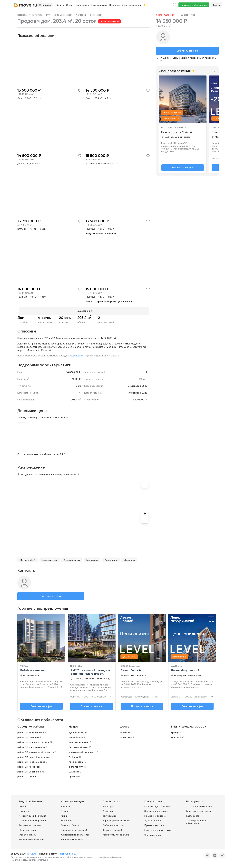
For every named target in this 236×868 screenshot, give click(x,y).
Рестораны (111, 558)
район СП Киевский (63, 15)
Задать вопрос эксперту (157, 810)
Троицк (175, 731)
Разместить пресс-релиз (116, 833)
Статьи (65, 810)
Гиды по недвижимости (199, 810)
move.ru (32, 852)
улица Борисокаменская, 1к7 (101, 234)
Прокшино (74, 775)
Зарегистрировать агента (116, 819)
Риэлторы (108, 805)
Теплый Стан (76, 736)
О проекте (25, 805)
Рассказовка (76, 761)
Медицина (92, 558)
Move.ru (106, 856)
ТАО (48, 15)
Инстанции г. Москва (72, 838)
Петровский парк (78, 746)
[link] (30, 15)
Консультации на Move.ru (158, 805)
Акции (64, 814)
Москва (175, 736)
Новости (65, 805)
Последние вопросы (155, 814)
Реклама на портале (30, 824)
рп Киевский (96, 15)
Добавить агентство (113, 824)
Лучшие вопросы (153, 819)
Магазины (129, 558)
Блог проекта (68, 819)
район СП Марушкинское (31, 746)
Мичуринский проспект (82, 751)
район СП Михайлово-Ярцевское (36, 751)
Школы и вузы (50, 558)
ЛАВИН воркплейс (33, 669)
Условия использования (31, 838)
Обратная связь (27, 833)
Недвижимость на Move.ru (30, 15)
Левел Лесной (131, 669)
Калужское (126, 736)
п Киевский (81, 15)
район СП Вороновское (31, 731)
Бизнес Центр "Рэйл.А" (177, 132)
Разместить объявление (194, 5)
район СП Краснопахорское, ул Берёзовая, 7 (110, 301)
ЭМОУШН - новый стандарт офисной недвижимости (90, 671)
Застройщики (110, 814)
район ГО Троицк (27, 775)
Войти (216, 5)
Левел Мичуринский (185, 669)
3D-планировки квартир (199, 805)
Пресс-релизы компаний (74, 829)
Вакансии (24, 810)
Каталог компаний (112, 829)
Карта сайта (193, 814)
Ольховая (74, 770)
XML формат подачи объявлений (197, 820)
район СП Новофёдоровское (34, 756)
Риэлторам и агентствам (158, 829)
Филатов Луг (76, 765)
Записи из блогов (70, 824)
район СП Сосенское (29, 770)
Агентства (108, 810)
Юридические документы (75, 833)
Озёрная (73, 756)
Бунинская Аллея (78, 731)
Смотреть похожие (51, 595)
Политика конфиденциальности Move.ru (30, 858)
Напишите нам (68, 852)
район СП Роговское (29, 765)
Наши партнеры (28, 829)
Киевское (125, 731)
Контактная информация (32, 814)
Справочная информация (33, 819)
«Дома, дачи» (77, 354)
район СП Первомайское (31, 761)
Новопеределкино (79, 741)
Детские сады (72, 558)
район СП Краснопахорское (33, 741)
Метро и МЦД (28, 558)
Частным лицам (153, 834)
